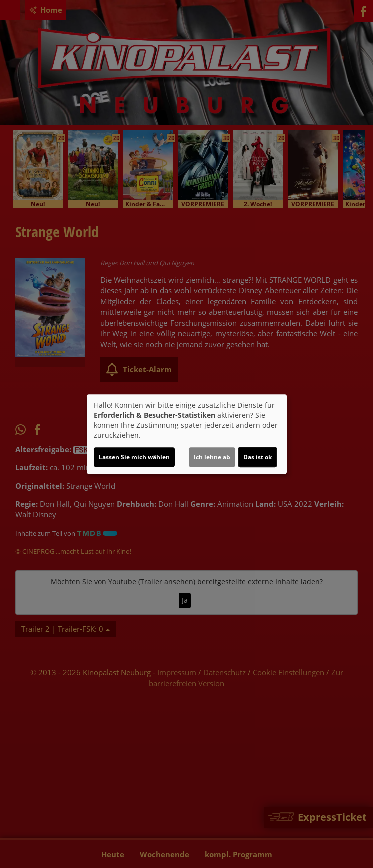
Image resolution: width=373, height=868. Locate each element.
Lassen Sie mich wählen (134, 457)
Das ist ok (258, 457)
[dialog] (187, 434)
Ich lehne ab (212, 457)
